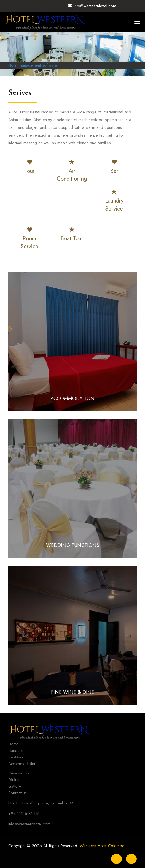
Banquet (16, 751)
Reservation (19, 773)
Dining (14, 780)
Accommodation (22, 764)
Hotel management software (33, 65)
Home (14, 744)
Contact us (18, 793)
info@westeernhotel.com (92, 6)
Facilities (16, 757)
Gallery (15, 786)
